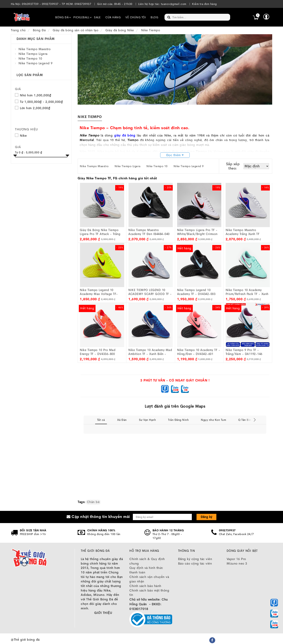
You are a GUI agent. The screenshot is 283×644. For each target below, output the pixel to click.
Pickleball (81, 17)
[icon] (256, 17)
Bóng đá (62, 17)
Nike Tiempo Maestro (35, 49)
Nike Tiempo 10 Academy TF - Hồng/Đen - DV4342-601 (199, 352)
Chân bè (93, 502)
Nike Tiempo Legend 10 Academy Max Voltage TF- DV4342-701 (99, 292)
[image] (22, 17)
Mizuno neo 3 (237, 563)
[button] (266, 17)
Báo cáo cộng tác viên (195, 563)
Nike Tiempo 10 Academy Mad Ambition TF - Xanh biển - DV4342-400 (150, 352)
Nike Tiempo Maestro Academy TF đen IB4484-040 (149, 232)
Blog (154, 17)
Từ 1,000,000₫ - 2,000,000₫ (41, 102)
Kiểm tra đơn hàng (204, 4)
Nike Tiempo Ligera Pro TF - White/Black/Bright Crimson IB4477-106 (197, 232)
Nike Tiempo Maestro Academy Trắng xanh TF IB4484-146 (243, 232)
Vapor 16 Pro (236, 559)
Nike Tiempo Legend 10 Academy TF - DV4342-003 (196, 292)
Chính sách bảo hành (145, 586)
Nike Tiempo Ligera (33, 54)
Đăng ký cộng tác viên (195, 559)
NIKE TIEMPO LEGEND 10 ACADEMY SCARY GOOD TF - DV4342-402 (150, 292)
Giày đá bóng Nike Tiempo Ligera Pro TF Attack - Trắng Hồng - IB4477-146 (100, 232)
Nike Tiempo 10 (30, 59)
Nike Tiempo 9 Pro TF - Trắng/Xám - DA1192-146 (244, 352)
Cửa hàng (113, 17)
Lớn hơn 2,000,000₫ (35, 108)
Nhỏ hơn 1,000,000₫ (35, 95)
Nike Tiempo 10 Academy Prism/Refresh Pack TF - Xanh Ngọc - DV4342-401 (247, 292)
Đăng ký (206, 517)
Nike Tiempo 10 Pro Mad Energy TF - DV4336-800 (98, 352)
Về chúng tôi (136, 17)
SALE (97, 17)
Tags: (82, 502)
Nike (21, 136)
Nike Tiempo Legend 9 (36, 63)
